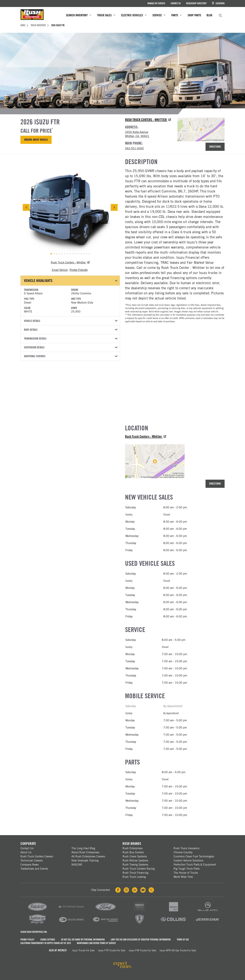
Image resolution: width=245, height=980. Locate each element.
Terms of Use (183, 940)
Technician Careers (32, 861)
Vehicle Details (71, 321)
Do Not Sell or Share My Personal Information (83, 940)
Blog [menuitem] (209, 15)
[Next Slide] (114, 207)
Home (24, 25)
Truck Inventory (40, 25)
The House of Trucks (186, 873)
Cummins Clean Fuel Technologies (194, 856)
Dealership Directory (196, 3)
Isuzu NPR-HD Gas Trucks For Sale (178, 950)
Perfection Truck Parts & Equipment (195, 865)
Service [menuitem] (159, 15)
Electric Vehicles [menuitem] (134, 15)
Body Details (71, 330)
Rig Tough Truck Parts (187, 869)
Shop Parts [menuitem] (194, 15)
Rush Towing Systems (135, 865)
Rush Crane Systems (135, 856)
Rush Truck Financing (135, 873)
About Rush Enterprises (85, 852)
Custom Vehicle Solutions (188, 861)
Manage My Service (156, 3)
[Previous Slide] (26, 207)
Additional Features (71, 356)
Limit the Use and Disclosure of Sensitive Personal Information (141, 940)
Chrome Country (183, 852)
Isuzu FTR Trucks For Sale (112, 950)
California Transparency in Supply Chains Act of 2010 (46, 943)
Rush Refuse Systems (135, 861)
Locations (218, 3)
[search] (220, 15)
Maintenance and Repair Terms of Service (96, 943)
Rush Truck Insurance (186, 848)
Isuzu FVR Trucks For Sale (142, 950)
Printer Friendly (79, 270)
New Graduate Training (85, 861)
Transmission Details (71, 339)
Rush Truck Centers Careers (37, 856)
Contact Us (176, 3)
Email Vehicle (60, 270)
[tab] (51, 254)
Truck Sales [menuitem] (106, 15)
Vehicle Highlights (71, 281)
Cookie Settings (48, 940)
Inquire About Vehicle (36, 140)
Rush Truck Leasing (134, 877)
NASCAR (77, 865)
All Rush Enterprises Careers (88, 856)
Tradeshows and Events (34, 869)
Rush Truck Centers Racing (139, 869)
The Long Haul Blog (83, 848)
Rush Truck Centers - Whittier (148, 120)
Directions (215, 147)
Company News (30, 865)
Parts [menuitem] (176, 15)
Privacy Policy (27, 940)
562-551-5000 (134, 148)
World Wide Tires (183, 877)
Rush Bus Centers (133, 852)
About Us (26, 852)
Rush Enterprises (133, 848)
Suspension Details (71, 347)
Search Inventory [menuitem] (79, 15)
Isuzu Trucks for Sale (83, 950)
